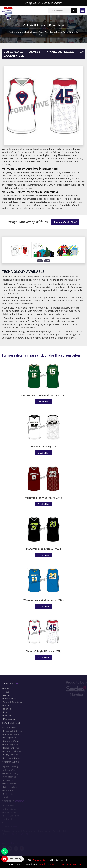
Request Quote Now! (65, 222)
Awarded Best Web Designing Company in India (60, 864)
